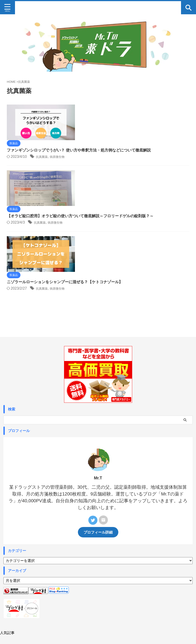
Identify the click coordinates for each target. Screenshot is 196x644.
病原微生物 (133, 127)
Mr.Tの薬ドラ (98, 615)
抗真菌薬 (115, 127)
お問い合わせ (97, 604)
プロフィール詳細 (98, 469)
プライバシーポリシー (123, 604)
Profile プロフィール (71, 604)
